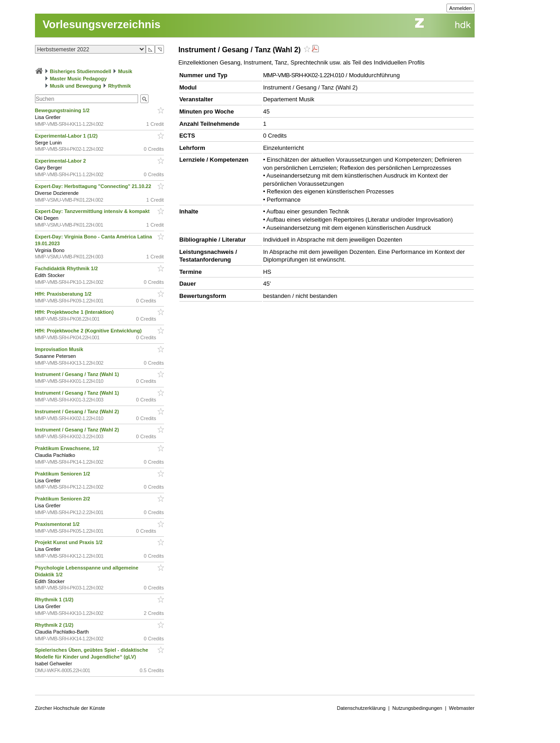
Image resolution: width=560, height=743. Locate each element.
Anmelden (461, 8)
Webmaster (462, 708)
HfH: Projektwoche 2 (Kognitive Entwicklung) (89, 331)
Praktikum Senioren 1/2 (63, 474)
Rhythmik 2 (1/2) (55, 625)
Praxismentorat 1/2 (58, 524)
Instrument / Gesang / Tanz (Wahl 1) (78, 374)
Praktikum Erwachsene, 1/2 (68, 448)
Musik (125, 71)
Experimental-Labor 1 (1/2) (67, 136)
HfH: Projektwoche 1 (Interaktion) (75, 312)
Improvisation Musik (60, 349)
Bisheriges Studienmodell (81, 71)
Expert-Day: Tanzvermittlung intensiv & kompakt (93, 211)
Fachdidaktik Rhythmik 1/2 (67, 268)
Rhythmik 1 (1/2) (55, 599)
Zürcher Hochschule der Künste (70, 708)
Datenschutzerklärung (361, 708)
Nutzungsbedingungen (417, 708)
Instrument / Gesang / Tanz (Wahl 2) (78, 411)
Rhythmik (119, 86)
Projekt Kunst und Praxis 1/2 (69, 542)
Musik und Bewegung (76, 86)
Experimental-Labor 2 (61, 161)
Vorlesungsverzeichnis (102, 24)
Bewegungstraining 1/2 (63, 110)
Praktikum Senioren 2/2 (63, 499)
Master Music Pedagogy (78, 79)
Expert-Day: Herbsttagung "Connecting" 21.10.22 (94, 186)
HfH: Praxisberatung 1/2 (64, 294)
